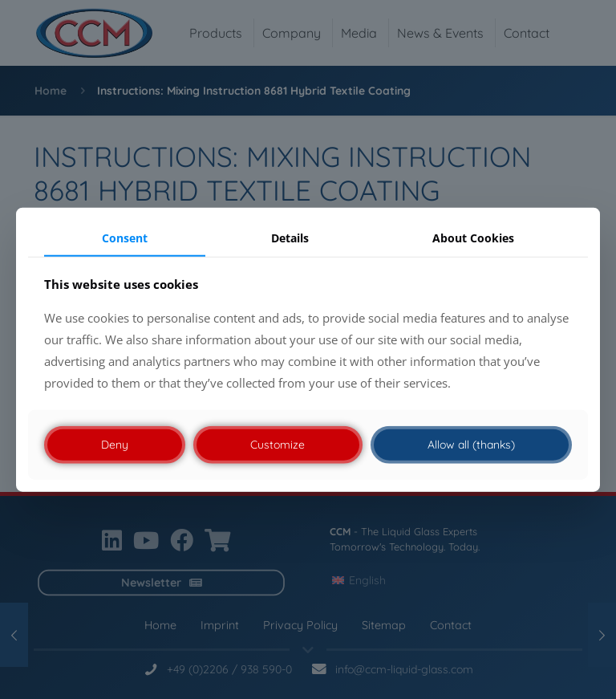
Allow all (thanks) (471, 445)
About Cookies (473, 237)
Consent (125, 237)
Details (290, 237)
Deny (115, 445)
